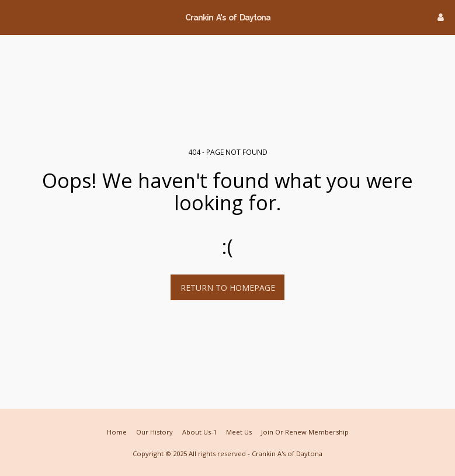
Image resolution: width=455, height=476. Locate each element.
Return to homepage (228, 288)
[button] (13, 17)
